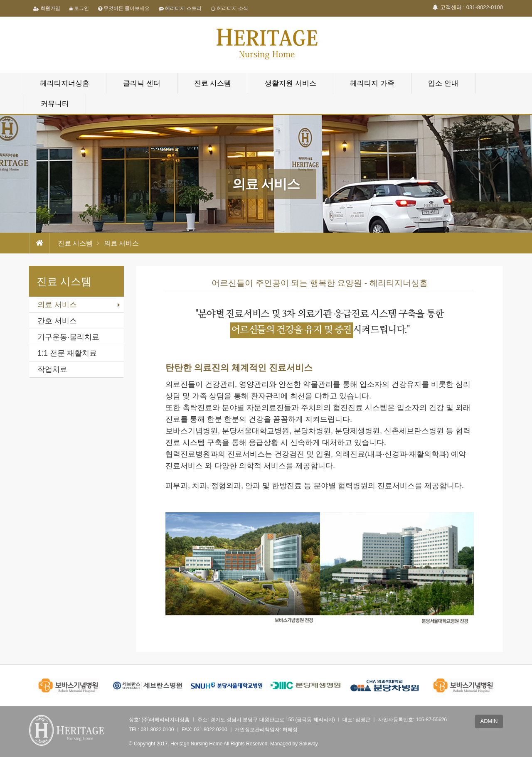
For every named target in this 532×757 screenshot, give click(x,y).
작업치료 (52, 369)
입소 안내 (443, 83)
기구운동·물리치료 (68, 337)
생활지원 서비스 (291, 83)
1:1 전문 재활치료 (67, 353)
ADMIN (489, 721)
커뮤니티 (55, 104)
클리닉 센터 (142, 83)
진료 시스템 (213, 83)
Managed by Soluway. (294, 744)
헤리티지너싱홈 (65, 83)
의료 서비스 (57, 305)
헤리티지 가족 (372, 83)
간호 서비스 (57, 321)
